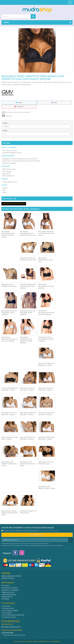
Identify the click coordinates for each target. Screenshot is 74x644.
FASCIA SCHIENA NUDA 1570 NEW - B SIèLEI (46, 414)
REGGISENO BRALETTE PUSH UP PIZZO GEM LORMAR (28, 286)
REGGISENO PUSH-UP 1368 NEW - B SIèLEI (46, 389)
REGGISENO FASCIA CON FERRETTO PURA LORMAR (46, 339)
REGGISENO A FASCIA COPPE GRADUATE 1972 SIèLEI (10, 513)
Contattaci (5, 599)
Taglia (5, 131)
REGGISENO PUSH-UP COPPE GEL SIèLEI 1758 (28, 259)
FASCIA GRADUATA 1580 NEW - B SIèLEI (10, 438)
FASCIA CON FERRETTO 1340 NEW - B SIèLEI (10, 389)
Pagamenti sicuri (8, 592)
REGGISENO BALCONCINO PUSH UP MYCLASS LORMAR (10, 339)
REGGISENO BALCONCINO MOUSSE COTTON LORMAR (46, 313)
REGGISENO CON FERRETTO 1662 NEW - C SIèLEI (10, 464)
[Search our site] (16, 16)
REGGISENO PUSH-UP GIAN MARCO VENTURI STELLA (46, 233)
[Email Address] (35, 540)
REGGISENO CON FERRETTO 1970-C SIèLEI (47, 487)
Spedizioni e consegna (10, 590)
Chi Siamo (5, 586)
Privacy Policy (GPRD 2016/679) (49, 531)
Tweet (19, 103)
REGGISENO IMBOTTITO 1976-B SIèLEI (28, 512)
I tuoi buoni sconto (9, 617)
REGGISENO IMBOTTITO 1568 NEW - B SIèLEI (28, 414)
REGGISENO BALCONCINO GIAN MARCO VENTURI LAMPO (8, 234)
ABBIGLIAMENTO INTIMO (11, 576)
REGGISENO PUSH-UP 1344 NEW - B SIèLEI (27, 389)
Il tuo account (8, 603)
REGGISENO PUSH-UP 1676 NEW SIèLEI (46, 463)
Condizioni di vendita (10, 588)
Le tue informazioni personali (13, 615)
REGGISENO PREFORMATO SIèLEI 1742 (46, 260)
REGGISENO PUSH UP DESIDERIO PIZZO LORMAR (27, 313)
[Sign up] (70, 540)
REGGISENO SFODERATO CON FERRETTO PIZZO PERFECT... (26, 340)
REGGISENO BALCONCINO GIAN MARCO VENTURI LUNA (28, 233)
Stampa (7, 116)
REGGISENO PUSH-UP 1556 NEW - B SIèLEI (9, 414)
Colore (5, 123)
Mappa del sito (7, 597)
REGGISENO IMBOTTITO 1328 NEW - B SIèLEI (47, 365)
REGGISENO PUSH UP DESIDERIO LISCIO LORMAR (9, 313)
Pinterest (19, 107)
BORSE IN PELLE (8, 578)
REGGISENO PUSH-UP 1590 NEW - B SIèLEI (27, 438)
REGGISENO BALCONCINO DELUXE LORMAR (46, 286)
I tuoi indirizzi (7, 613)
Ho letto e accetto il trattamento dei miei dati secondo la (31, 531)
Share (54, 103)
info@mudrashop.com (12, 627)
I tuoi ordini (6, 606)
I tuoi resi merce (8, 608)
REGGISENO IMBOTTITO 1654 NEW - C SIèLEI (47, 438)
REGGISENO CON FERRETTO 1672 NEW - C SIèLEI (28, 464)
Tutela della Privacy (9, 594)
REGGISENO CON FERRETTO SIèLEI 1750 (9, 285)
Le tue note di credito (10, 611)
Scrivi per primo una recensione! (18, 112)
